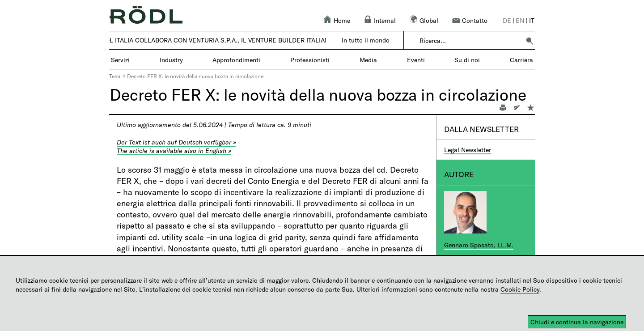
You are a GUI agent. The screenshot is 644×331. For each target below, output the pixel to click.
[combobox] (470, 41)
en (520, 20)
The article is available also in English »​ (174, 151)
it (532, 20)
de (507, 20)
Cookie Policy (520, 289)
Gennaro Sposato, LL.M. (479, 245)
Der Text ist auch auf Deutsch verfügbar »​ (176, 142)
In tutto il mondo (366, 40)
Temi (115, 76)
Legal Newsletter (468, 150)
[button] (530, 41)
